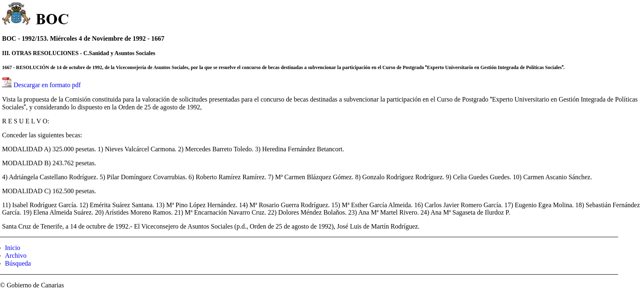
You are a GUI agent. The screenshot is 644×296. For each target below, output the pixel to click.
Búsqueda (18, 263)
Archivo (16, 256)
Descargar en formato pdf (47, 85)
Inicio (13, 248)
